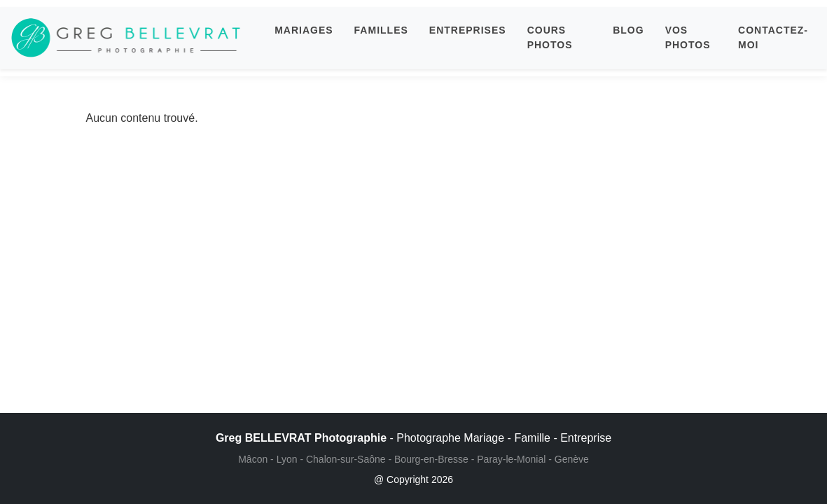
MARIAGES (304, 30)
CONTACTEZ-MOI (773, 37)
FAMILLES (381, 30)
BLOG (628, 30)
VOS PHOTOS (688, 37)
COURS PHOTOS (550, 37)
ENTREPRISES (468, 30)
